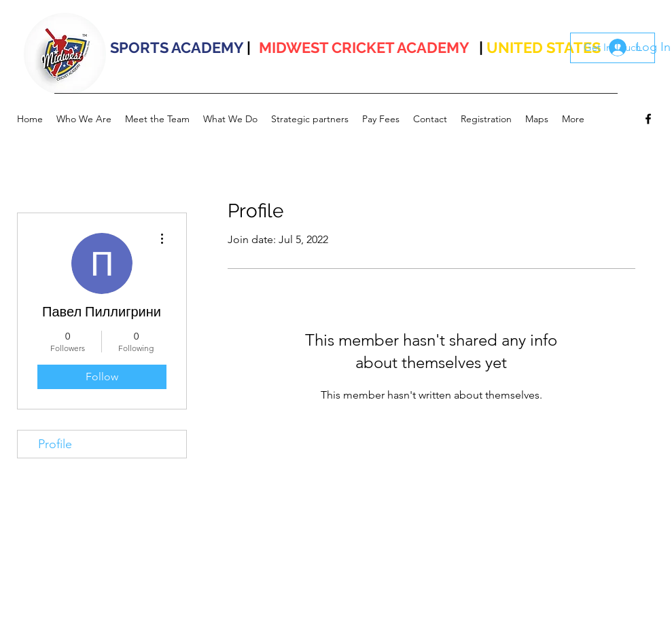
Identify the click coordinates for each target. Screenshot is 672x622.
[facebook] (648, 119)
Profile (55, 444)
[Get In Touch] (613, 48)
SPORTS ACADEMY (177, 48)
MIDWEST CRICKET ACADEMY (364, 48)
